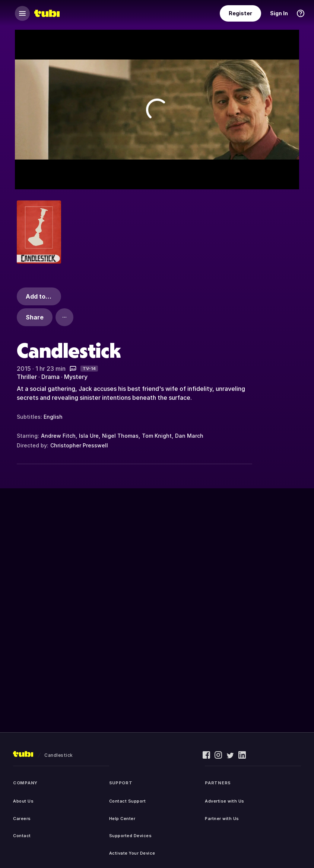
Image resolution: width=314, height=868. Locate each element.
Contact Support (128, 801)
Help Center (122, 819)
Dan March (189, 436)
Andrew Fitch (58, 436)
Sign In (279, 13)
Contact (22, 836)
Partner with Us (222, 819)
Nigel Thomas (120, 436)
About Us (23, 801)
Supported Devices (131, 836)
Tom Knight (157, 436)
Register (240, 13)
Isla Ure (89, 436)
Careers (22, 819)
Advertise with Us (225, 801)
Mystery (76, 377)
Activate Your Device (132, 853)
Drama (50, 377)
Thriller (27, 377)
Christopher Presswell (79, 445)
